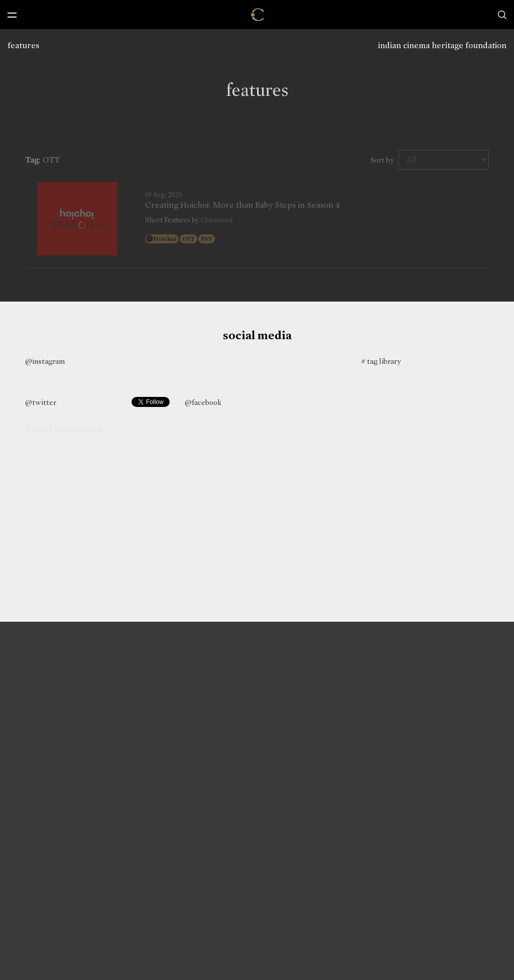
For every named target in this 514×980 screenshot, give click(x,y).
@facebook (203, 402)
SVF (207, 239)
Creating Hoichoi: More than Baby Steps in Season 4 (242, 205)
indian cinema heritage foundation (442, 45)
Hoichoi (165, 239)
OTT (188, 239)
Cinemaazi (217, 220)
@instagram (45, 361)
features (23, 45)
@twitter (41, 402)
